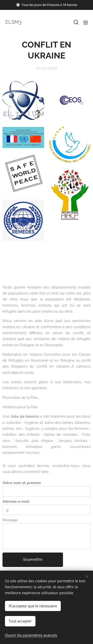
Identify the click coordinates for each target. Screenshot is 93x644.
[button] (76, 22)
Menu (86, 23)
